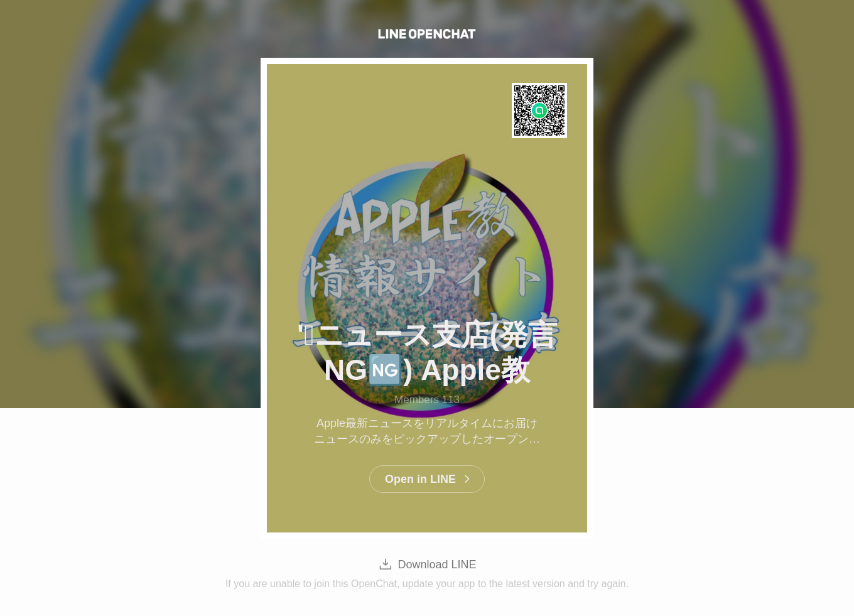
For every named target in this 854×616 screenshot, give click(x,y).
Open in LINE (420, 479)
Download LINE (437, 565)
